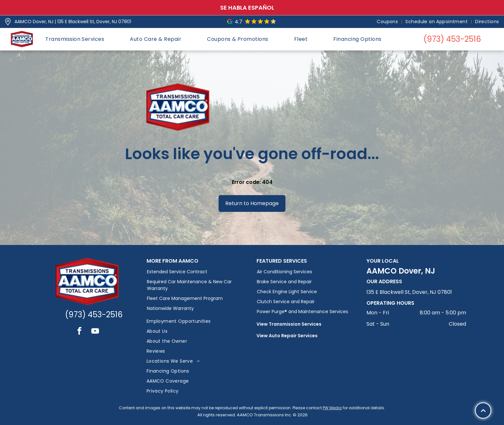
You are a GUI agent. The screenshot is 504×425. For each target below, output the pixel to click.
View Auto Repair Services (287, 336)
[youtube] (95, 332)
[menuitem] (388, 22)
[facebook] (79, 332)
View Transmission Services (289, 324)
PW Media (332, 408)
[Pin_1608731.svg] (8, 22)
